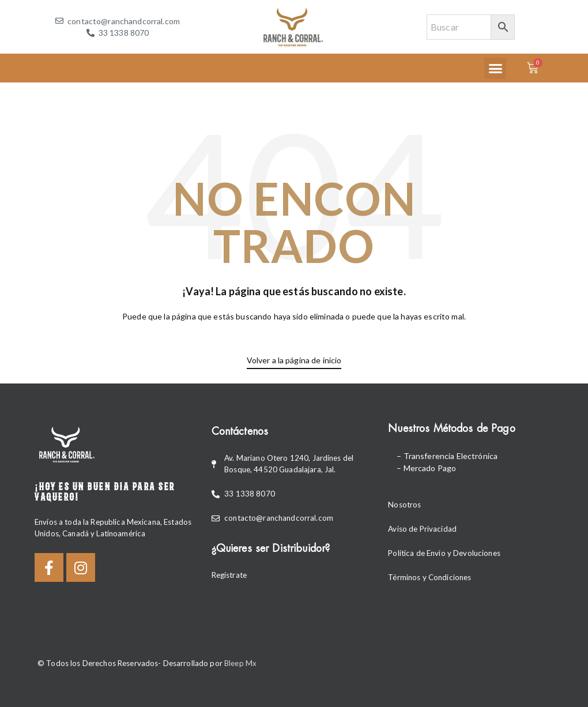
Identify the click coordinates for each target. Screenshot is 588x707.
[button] (495, 69)
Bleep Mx (240, 663)
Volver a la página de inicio (294, 360)
